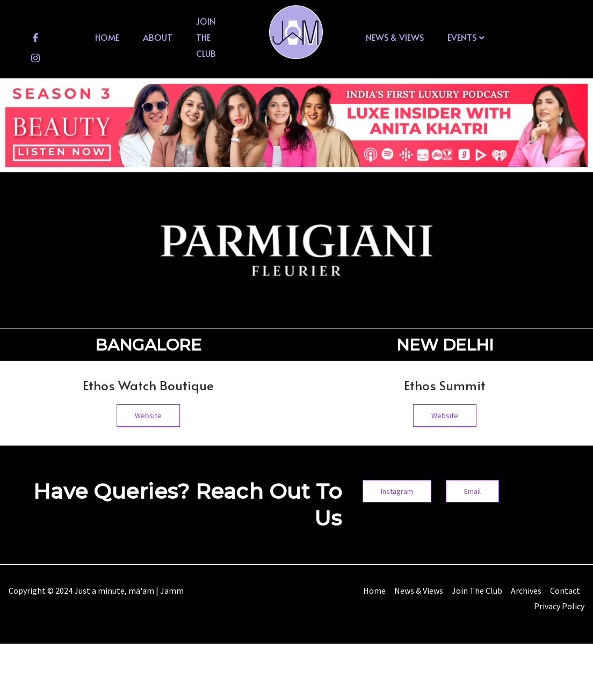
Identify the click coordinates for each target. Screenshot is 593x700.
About (158, 37)
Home (107, 37)
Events (466, 37)
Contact (565, 590)
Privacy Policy (559, 606)
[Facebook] (35, 37)
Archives (526, 590)
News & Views (395, 37)
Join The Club (206, 37)
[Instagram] (35, 57)
